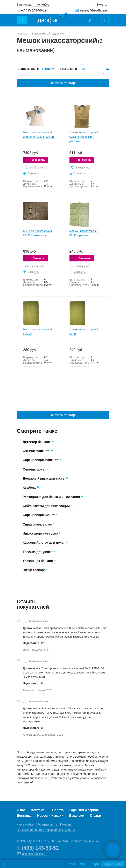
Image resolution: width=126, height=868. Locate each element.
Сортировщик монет (39, 515)
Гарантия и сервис (84, 810)
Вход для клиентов (102, 5)
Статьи (96, 816)
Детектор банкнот (37, 442)
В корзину (39, 160)
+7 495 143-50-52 (34, 10)
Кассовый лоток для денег (44, 542)
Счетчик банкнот (36, 451)
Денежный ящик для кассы (45, 478)
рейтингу (48, 69)
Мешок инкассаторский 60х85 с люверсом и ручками (84, 137)
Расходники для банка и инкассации (52, 497)
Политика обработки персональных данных (46, 830)
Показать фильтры (63, 83)
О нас (21, 810)
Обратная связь (47, 824)
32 (83, 69)
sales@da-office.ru (94, 10)
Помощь (66, 824)
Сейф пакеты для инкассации (47, 506)
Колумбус (43, 5)
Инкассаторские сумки (41, 533)
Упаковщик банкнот (39, 561)
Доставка (24, 816)
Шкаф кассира (35, 570)
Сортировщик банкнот (41, 460)
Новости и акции (50, 816)
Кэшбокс (30, 487)
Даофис (52, 18)
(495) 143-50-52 (40, 848)
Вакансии (77, 816)
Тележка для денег (38, 552)
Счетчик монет (35, 469)
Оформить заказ (108, 864)
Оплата (58, 810)
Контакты (39, 810)
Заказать (39, 258)
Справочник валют (38, 524)
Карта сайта (25, 824)
